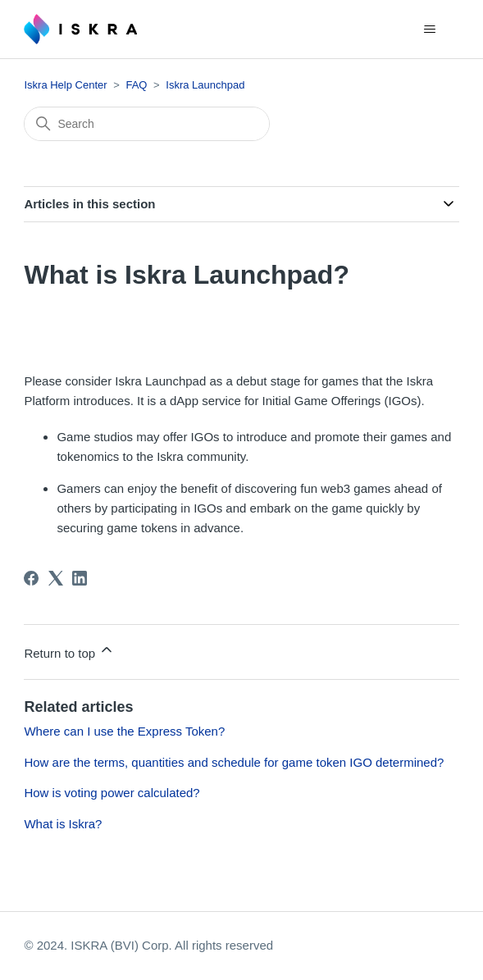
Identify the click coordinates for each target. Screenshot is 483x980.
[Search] (147, 124)
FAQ (136, 85)
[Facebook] (31, 578)
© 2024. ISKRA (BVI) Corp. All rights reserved (148, 945)
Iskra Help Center (65, 85)
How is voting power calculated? (112, 793)
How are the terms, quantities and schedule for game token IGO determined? (234, 762)
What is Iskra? (63, 824)
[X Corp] (56, 578)
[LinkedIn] (80, 578)
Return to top (69, 651)
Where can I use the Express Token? (124, 731)
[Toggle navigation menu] (430, 30)
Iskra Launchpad (205, 85)
